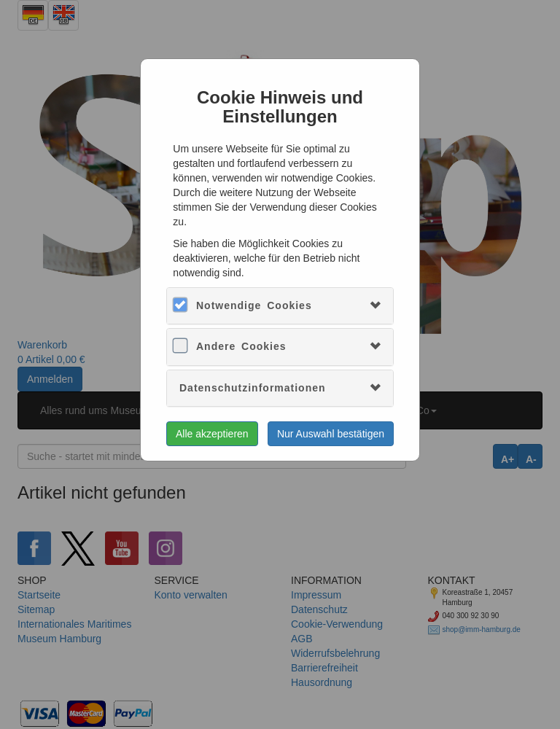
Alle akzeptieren (212, 434)
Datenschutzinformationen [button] (253, 388)
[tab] (280, 306)
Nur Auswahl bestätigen (331, 434)
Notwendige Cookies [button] (254, 305)
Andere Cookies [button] (241, 346)
